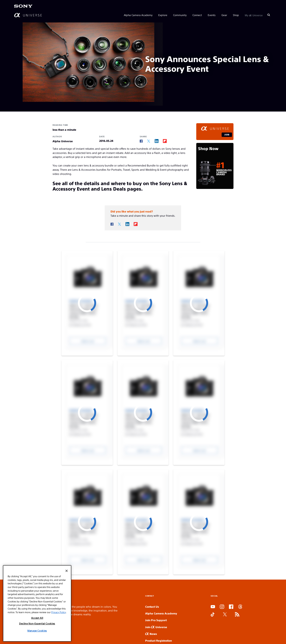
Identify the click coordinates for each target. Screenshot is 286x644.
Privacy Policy (59, 612)
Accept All (37, 618)
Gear (224, 15)
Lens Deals (114, 189)
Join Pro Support (156, 620)
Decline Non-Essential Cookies (37, 623)
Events (212, 15)
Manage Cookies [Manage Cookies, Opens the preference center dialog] (37, 631)
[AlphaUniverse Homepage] (28, 15)
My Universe (254, 15)
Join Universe (156, 627)
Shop (236, 15)
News (151, 634)
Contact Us (152, 606)
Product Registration (159, 640)
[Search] (269, 15)
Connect (197, 15)
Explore (163, 15)
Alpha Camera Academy (138, 15)
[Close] (67, 571)
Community (180, 15)
